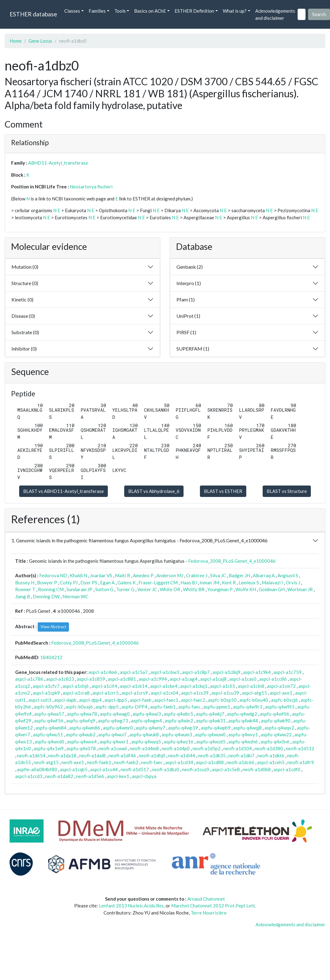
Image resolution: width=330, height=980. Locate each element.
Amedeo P (143, 575)
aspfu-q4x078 (81, 748)
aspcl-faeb (141, 700)
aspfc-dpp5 (107, 707)
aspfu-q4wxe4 (82, 742)
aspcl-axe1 (281, 693)
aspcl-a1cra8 (76, 693)
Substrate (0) (25, 332)
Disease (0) (23, 316)
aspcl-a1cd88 (210, 762)
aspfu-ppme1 (217, 707)
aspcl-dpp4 (90, 700)
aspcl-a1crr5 (106, 693)
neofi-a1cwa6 (113, 748)
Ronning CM (51, 589)
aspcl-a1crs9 (135, 693)
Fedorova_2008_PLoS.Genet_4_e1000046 (232, 561)
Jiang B (23, 596)
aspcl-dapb (65, 700)
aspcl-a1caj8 (213, 679)
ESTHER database (33, 14)
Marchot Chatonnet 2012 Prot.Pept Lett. (214, 906)
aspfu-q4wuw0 (210, 734)
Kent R (229, 583)
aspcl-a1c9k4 (257, 672)
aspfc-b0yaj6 (79, 707)
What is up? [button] (235, 11)
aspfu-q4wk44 (243, 721)
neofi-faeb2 (126, 762)
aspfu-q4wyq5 (146, 742)
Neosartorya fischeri (91, 187)
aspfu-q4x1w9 (49, 748)
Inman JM (209, 583)
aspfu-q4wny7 (150, 728)
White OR (170, 589)
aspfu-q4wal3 (147, 714)
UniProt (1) (188, 316)
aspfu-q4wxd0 (49, 742)
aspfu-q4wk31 (211, 721)
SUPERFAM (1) (193, 349)
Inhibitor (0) (24, 349)
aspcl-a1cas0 (243, 679)
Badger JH (239, 575)
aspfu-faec (189, 707)
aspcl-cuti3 (40, 700)
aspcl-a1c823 (60, 679)
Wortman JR (300, 589)
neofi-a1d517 (135, 769)
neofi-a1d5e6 (90, 776)
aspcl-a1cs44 (104, 769)
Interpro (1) (189, 283)
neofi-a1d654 (31, 755)
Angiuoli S (288, 575)
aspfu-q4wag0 (115, 714)
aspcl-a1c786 (29, 679)
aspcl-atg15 (254, 693)
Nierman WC (75, 596)
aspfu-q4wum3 (177, 734)
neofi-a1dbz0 (165, 769)
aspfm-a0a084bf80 (37, 769)
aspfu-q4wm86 (85, 728)
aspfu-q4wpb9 (216, 728)
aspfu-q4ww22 (276, 734)
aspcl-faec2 (193, 700)
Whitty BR (194, 589)
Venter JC (147, 589)
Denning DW (46, 596)
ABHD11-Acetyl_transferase (58, 163)
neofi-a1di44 (182, 755)
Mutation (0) (25, 267)
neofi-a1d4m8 (144, 748)
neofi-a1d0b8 (257, 769)
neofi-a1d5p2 (207, 748)
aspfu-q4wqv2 (279, 728)
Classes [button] (72, 11)
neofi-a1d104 (238, 748)
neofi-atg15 (46, 762)
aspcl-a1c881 (122, 679)
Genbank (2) (190, 267)
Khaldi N (78, 575)
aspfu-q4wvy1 (243, 734)
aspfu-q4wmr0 (118, 728)
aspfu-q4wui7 (112, 734)
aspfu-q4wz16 (179, 742)
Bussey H (25, 583)
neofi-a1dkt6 (271, 755)
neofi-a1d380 (269, 748)
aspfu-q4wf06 (275, 714)
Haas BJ (189, 583)
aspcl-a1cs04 (165, 693)
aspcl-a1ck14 (134, 686)
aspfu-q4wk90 (276, 721)
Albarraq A (264, 575)
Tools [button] (120, 11)
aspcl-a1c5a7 (134, 672)
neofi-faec (152, 762)
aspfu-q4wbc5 (178, 714)
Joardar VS (101, 575)
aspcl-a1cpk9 (46, 693)
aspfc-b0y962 (48, 707)
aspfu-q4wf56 (49, 721)
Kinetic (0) (22, 299)
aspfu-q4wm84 (51, 728)
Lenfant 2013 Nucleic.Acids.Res (131, 906)
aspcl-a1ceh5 (271, 762)
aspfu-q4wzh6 (243, 742)
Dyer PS (89, 583)
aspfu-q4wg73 (113, 721)
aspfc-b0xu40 (254, 700)
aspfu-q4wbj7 (210, 714)
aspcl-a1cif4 (104, 686)
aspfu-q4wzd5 (211, 742)
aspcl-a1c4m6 (103, 672)
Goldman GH (272, 589)
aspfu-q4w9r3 (248, 707)
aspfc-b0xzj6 (284, 700)
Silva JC (218, 575)
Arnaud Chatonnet (206, 899)
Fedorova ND (53, 575)
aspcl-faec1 (166, 700)
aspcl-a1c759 (288, 672)
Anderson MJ (170, 575)
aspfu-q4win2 (179, 721)
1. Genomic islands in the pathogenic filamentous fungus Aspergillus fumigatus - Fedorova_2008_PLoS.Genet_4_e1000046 (140, 540)
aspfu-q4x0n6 (275, 742)
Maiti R (123, 575)
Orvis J (293, 583)
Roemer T (25, 589)
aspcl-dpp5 (116, 700)
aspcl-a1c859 (91, 679)
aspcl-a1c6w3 (165, 672)
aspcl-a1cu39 (225, 693)
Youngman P (220, 589)
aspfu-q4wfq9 (81, 721)
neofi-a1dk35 (212, 755)
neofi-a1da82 (59, 776)
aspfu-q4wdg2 (242, 714)
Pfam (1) (186, 299)
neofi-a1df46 (122, 755)
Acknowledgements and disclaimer (275, 14)
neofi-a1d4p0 (176, 748)
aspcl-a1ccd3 (29, 776)
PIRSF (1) (186, 332)
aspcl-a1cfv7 (46, 686)
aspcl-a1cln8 (251, 686)
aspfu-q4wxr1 (114, 742)
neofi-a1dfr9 (301, 762)
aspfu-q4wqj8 (247, 728)
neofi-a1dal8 (92, 755)
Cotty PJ (69, 583)
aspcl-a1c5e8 (226, 769)
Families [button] (97, 11)
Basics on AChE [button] (150, 11)
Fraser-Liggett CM (158, 583)
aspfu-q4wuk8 (144, 734)
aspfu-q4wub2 (81, 734)
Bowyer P (47, 583)
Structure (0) (25, 283)
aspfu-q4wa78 (82, 714)
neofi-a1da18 (62, 755)
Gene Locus (40, 41)
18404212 (51, 657)
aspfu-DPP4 (134, 707)
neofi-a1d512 (300, 748)
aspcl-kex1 (118, 776)
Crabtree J (197, 575)
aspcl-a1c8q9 (226, 672)
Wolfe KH (246, 589)
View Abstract (53, 627)
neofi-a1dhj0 (152, 755)
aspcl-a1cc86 (273, 679)
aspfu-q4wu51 (48, 734)
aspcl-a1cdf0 (287, 769)
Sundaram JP (79, 589)
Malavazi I (272, 583)
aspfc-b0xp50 (222, 700)
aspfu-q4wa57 (49, 714)
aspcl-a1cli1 (223, 686)
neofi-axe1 (73, 762)
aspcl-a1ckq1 (194, 686)
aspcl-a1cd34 (179, 762)
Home (16, 41)
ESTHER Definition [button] (194, 11)
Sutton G (104, 589)
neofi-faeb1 (99, 762)
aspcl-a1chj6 (76, 686)
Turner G (125, 589)
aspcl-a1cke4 (164, 686)
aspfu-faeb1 (163, 707)
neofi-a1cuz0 (196, 769)
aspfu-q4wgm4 (146, 721)
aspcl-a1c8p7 (196, 672)
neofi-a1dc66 (240, 762)
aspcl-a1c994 (153, 679)
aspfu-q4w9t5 (280, 707)
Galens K (127, 583)
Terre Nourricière (209, 913)
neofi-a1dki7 (241, 755)
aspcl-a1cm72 (281, 686)
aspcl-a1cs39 (195, 693)
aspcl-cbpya (144, 776)
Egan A (107, 583)
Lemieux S (249, 583)
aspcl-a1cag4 (184, 679)
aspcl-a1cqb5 (74, 769)
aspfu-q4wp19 (183, 728)
